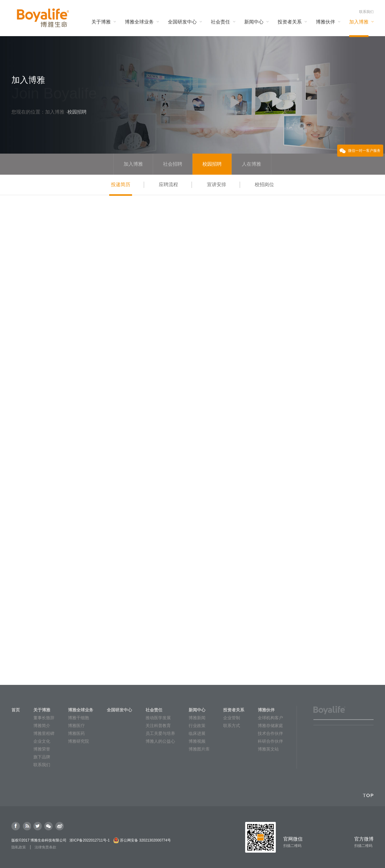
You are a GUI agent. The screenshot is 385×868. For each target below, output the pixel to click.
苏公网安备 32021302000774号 (145, 840)
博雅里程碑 (44, 733)
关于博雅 (42, 710)
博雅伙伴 (266, 710)
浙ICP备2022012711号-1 (89, 840)
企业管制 (232, 718)
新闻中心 (197, 710)
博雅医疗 (76, 726)
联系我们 (366, 12)
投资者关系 (234, 710)
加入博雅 (55, 112)
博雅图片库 (199, 749)
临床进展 (197, 733)
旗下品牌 (42, 757)
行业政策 (197, 726)
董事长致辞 (44, 718)
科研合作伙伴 (270, 741)
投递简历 (121, 188)
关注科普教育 (158, 726)
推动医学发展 (158, 718)
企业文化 (42, 741)
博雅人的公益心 (160, 741)
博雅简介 (42, 726)
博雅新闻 (197, 718)
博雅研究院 (79, 741)
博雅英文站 (268, 749)
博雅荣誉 (42, 749)
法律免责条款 (45, 847)
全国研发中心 (119, 710)
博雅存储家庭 (270, 726)
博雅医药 (76, 733)
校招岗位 (264, 184)
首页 (16, 710)
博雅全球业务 (81, 710)
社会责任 (154, 710)
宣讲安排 (217, 184)
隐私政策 (19, 847)
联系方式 (232, 726)
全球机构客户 (270, 718)
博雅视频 (197, 741)
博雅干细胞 (79, 718)
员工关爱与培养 (160, 733)
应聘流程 (168, 184)
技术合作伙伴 (270, 733)
